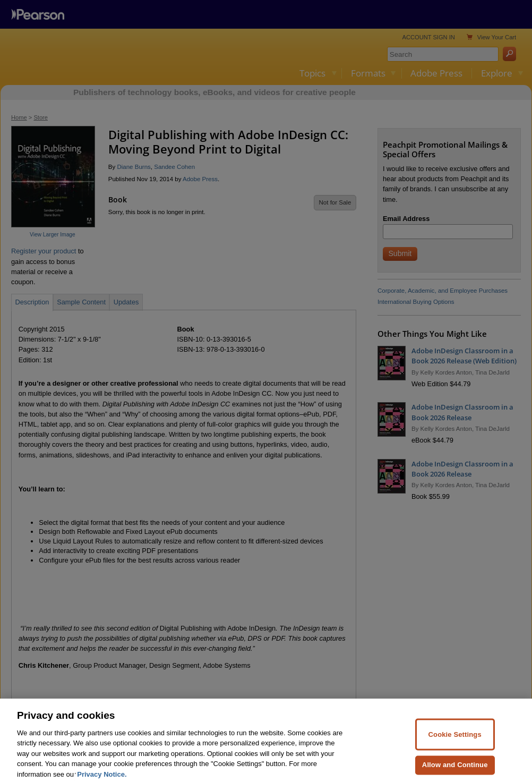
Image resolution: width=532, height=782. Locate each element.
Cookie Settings (455, 743)
